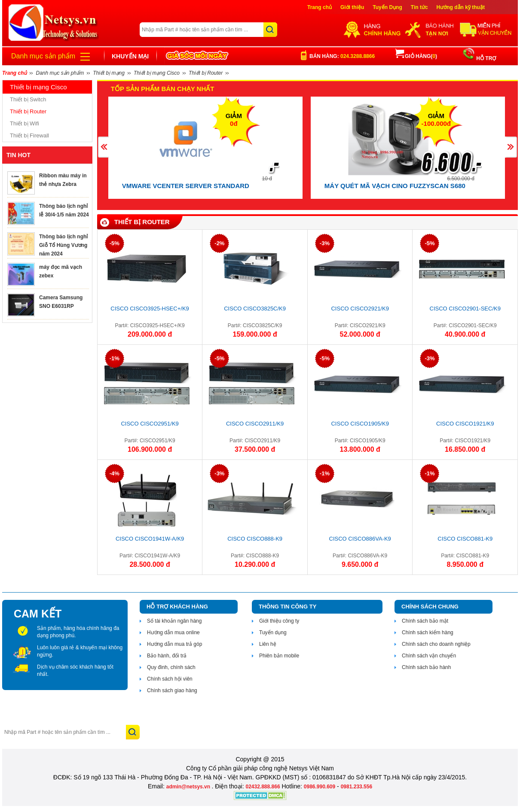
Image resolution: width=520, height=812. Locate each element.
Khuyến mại (130, 56)
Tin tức (419, 7)
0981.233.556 (356, 787)
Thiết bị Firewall (29, 135)
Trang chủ (320, 7)
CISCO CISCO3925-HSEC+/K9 (150, 309)
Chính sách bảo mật (425, 621)
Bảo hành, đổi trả (167, 656)
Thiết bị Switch (28, 99)
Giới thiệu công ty (279, 621)
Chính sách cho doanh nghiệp (436, 644)
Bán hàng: (342, 56)
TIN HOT (18, 155)
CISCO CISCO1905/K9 (360, 424)
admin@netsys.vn (189, 787)
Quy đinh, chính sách (171, 667)
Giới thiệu (352, 7)
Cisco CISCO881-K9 (465, 539)
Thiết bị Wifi (24, 123)
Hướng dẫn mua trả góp (174, 644)
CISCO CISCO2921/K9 (360, 309)
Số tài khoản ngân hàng (174, 621)
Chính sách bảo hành (426, 667)
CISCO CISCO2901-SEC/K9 (465, 309)
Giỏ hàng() (416, 56)
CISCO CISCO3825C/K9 (255, 309)
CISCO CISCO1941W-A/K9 (150, 539)
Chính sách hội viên (170, 679)
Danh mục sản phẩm (43, 56)
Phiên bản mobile (279, 656)
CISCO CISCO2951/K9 (150, 424)
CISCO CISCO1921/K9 (465, 424)
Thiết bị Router (28, 111)
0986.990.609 (320, 787)
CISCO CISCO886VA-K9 (360, 539)
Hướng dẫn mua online (173, 633)
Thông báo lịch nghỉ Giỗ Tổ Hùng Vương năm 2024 (63, 245)
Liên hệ (268, 644)
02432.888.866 (263, 787)
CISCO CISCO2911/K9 (255, 424)
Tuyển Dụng (387, 7)
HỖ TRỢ (485, 58)
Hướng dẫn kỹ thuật (461, 7)
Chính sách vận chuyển (429, 656)
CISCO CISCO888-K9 (255, 539)
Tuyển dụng (273, 633)
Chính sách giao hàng (172, 690)
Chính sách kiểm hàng (428, 633)
